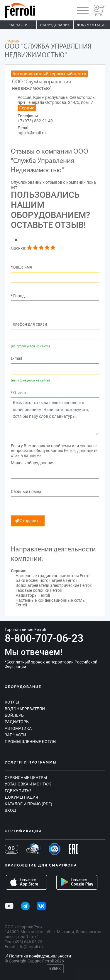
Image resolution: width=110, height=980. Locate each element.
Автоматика (18, 728)
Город (19, 296)
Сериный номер (26, 491)
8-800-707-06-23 (44, 638)
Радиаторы (17, 722)
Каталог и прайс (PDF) (28, 804)
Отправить (28, 521)
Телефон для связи (29, 324)
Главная (12, 41)
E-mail (16, 358)
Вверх (55, 968)
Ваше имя (23, 267)
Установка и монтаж (28, 784)
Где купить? (18, 791)
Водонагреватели (25, 709)
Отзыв (20, 393)
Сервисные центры (26, 778)
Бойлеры (15, 715)
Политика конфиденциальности (38, 956)
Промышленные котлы (31, 742)
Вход (10, 810)
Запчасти (18, 25)
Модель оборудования (33, 463)
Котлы (12, 702)
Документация (92, 25)
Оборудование (55, 25)
